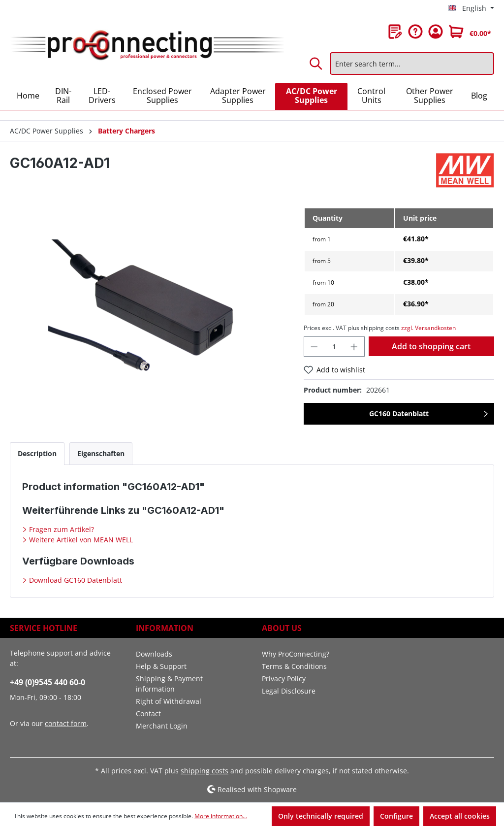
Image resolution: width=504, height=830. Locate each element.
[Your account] (436, 32)
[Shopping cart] (470, 32)
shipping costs (205, 771)
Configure (396, 816)
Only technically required (321, 816)
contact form (66, 723)
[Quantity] (334, 347)
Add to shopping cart (431, 346)
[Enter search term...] (412, 64)
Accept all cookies (460, 816)
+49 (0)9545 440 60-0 (47, 682)
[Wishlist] (395, 32)
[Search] (316, 64)
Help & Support (161, 666)
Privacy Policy (284, 679)
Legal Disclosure (289, 691)
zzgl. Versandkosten (428, 328)
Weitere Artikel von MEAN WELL (80, 540)
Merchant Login (162, 726)
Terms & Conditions (294, 666)
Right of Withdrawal (169, 701)
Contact (148, 714)
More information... (221, 816)
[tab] (37, 453)
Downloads (154, 654)
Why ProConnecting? (296, 654)
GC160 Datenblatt (399, 414)
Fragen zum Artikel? (61, 529)
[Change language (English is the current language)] (471, 8)
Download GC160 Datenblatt (75, 580)
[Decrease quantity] (314, 347)
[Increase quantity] (354, 347)
